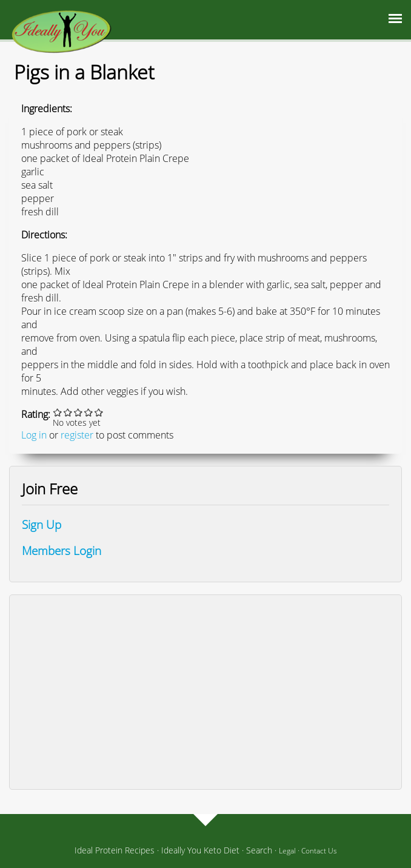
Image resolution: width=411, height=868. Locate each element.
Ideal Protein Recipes (115, 850)
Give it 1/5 (58, 412)
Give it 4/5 (89, 412)
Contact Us (319, 851)
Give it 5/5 (99, 412)
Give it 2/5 (68, 412)
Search (259, 850)
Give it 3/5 (79, 412)
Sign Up (42, 524)
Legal (287, 851)
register (77, 435)
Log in (34, 435)
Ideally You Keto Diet (200, 850)
